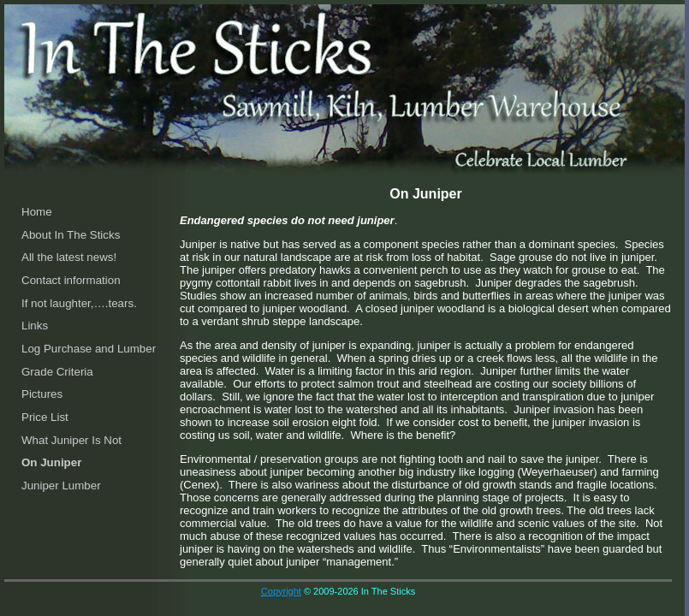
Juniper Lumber (61, 486)
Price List (45, 417)
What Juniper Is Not (71, 440)
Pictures (42, 394)
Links (35, 326)
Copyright (281, 591)
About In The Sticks (71, 235)
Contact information (71, 280)
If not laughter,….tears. (79, 303)
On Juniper (51, 462)
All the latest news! (69, 257)
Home (37, 212)
